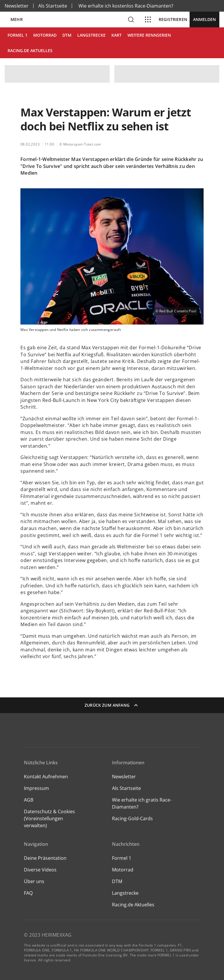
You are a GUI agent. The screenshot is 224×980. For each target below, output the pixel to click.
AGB (29, 800)
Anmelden (204, 19)
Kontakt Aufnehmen (46, 777)
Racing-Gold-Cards (132, 818)
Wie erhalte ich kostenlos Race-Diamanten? (126, 6)
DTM (117, 881)
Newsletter (17, 6)
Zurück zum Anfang (112, 705)
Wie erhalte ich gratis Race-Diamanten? (142, 803)
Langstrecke (125, 893)
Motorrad (123, 870)
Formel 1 (122, 858)
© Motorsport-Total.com (80, 144)
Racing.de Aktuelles (133, 905)
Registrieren (173, 20)
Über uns (34, 881)
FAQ (28, 893)
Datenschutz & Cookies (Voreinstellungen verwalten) (49, 818)
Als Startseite (53, 6)
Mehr (17, 20)
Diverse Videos (40, 870)
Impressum (36, 788)
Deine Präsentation (46, 858)
